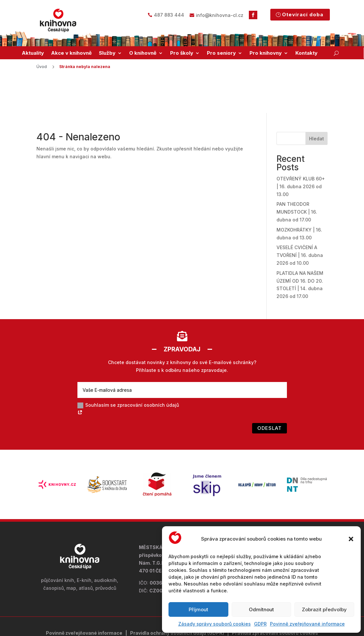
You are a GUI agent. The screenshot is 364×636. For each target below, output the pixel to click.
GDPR (260, 624)
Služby (107, 53)
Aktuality (33, 53)
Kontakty (306, 53)
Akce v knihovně (71, 53)
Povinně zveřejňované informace (307, 624)
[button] (351, 539)
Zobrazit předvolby (324, 609)
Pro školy (182, 53)
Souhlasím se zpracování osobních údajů (128, 373)
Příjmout (198, 609)
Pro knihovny (266, 53)
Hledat (317, 103)
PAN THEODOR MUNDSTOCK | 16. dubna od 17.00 (297, 176)
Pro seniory (221, 53)
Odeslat (270, 393)
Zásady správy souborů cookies (215, 624)
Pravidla (140, 597)
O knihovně (143, 53)
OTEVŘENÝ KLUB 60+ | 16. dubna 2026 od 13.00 (301, 151)
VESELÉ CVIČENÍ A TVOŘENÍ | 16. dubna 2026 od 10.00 (300, 220)
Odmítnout (261, 609)
